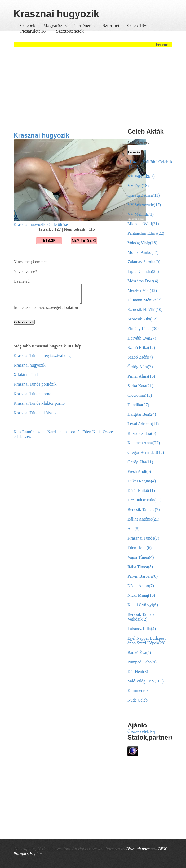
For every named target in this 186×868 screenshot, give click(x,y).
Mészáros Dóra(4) (143, 281)
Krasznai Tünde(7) (143, 538)
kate (41, 436)
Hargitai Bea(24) (142, 414)
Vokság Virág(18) (142, 243)
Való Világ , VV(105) (146, 681)
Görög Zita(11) (140, 462)
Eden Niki (91, 436)
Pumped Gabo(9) (142, 662)
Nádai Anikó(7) (141, 586)
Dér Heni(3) (138, 672)
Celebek (28, 25)
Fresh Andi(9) (139, 471)
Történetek (85, 25)
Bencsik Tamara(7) (144, 510)
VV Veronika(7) (141, 176)
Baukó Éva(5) (139, 652)
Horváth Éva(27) (142, 338)
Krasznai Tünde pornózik (35, 388)
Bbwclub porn (138, 849)
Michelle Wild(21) (143, 224)
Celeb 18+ (137, 25)
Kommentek (138, 691)
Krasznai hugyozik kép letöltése (41, 225)
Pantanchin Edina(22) (146, 233)
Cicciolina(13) (140, 395)
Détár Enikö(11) (141, 490)
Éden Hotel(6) (139, 548)
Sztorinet (112, 25)
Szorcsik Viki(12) (142, 319)
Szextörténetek (70, 31)
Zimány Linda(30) (143, 329)
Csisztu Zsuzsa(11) (144, 195)
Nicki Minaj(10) (141, 595)
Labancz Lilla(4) (142, 629)
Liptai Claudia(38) (143, 271)
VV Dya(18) (138, 186)
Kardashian (57, 436)
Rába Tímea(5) (140, 567)
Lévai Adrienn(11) (143, 424)
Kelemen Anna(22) (144, 443)
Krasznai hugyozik (41, 135)
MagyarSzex (55, 25)
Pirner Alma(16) (141, 376)
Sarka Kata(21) (140, 386)
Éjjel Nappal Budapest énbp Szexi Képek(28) (147, 641)
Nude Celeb (138, 700)
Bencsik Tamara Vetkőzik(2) (141, 617)
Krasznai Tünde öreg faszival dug (42, 360)
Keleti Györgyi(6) (143, 605)
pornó (75, 436)
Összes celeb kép (142, 731)
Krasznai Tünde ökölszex (35, 417)
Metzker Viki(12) (142, 290)
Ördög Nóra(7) (140, 367)
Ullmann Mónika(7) (144, 300)
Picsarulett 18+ (34, 31)
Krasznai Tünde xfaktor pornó (39, 407)
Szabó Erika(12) (141, 348)
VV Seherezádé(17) (144, 205)
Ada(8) (133, 529)
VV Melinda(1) (141, 214)
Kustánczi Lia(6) (142, 433)
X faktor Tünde (26, 379)
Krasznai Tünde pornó (32, 398)
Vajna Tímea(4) (141, 557)
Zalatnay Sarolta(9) (144, 262)
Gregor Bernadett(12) (146, 452)
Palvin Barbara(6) (143, 576)
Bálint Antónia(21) (143, 519)
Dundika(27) (138, 405)
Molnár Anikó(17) (143, 252)
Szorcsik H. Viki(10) (145, 309)
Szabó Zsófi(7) (140, 357)
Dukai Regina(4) (142, 481)
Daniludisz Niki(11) (144, 500)
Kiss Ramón (24, 436)
